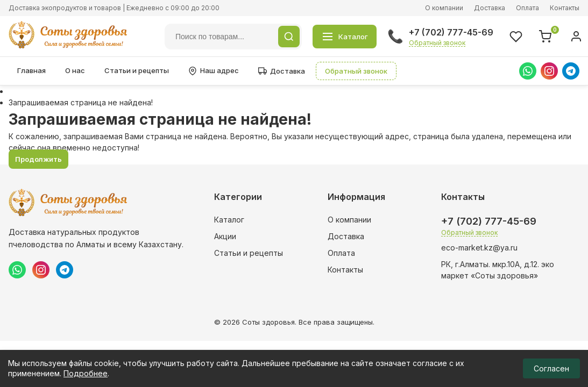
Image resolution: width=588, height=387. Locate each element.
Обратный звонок (437, 43)
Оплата (527, 8)
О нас (75, 70)
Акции (225, 236)
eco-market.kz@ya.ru (479, 248)
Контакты (565, 8)
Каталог (229, 220)
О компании (444, 8)
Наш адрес (214, 71)
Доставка (490, 8)
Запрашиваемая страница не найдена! (81, 102)
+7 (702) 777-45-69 (451, 32)
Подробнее (86, 373)
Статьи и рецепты (137, 70)
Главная (31, 70)
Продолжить (38, 159)
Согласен (551, 368)
